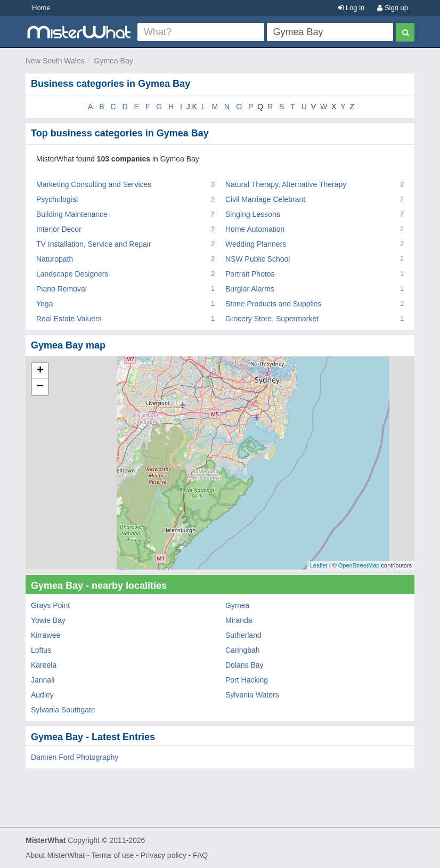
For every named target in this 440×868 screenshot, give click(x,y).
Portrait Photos (250, 274)
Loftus (41, 650)
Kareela (44, 665)
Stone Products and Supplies (274, 304)
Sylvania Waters (252, 695)
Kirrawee (46, 635)
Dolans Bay (245, 665)
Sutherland (243, 635)
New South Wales (55, 61)
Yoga (44, 304)
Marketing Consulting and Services (94, 184)
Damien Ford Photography (75, 757)
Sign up (393, 8)
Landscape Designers (72, 274)
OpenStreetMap (359, 565)
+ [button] (40, 371)
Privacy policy (164, 855)
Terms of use (112, 855)
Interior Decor (59, 229)
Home (41, 8)
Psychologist (57, 199)
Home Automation (255, 229)
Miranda (239, 620)
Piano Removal (62, 289)
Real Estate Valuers (69, 319)
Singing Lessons (253, 214)
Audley (42, 695)
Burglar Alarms (250, 289)
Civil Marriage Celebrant (265, 199)
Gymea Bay (114, 61)
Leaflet (319, 565)
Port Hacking (247, 680)
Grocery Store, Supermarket (272, 319)
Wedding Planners (256, 244)
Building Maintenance (72, 214)
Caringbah (243, 650)
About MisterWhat (55, 855)
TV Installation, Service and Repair (94, 244)
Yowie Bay (48, 620)
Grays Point (50, 605)
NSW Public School (258, 259)
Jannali (43, 680)
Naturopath (55, 259)
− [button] (40, 387)
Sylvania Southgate (63, 710)
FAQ (200, 855)
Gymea (237, 605)
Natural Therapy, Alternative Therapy (286, 184)
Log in (351, 8)
